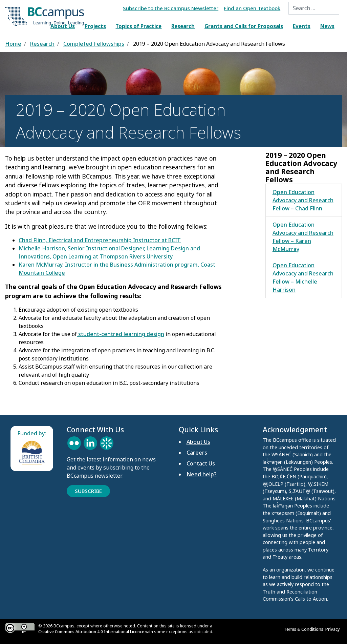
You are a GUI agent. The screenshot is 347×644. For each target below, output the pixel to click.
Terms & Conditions (305, 629)
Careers (197, 453)
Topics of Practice (138, 26)
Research (183, 26)
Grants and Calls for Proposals (244, 26)
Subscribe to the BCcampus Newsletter (171, 8)
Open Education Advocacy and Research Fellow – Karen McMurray (303, 237)
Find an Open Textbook (252, 8)
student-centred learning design (121, 334)
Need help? (202, 474)
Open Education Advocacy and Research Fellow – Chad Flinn (303, 200)
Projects (95, 26)
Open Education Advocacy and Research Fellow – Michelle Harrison (303, 277)
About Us (63, 26)
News (327, 26)
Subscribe (88, 491)
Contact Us (201, 463)
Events (302, 26)
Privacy (334, 629)
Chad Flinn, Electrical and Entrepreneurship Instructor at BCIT (100, 240)
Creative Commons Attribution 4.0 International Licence (91, 632)
